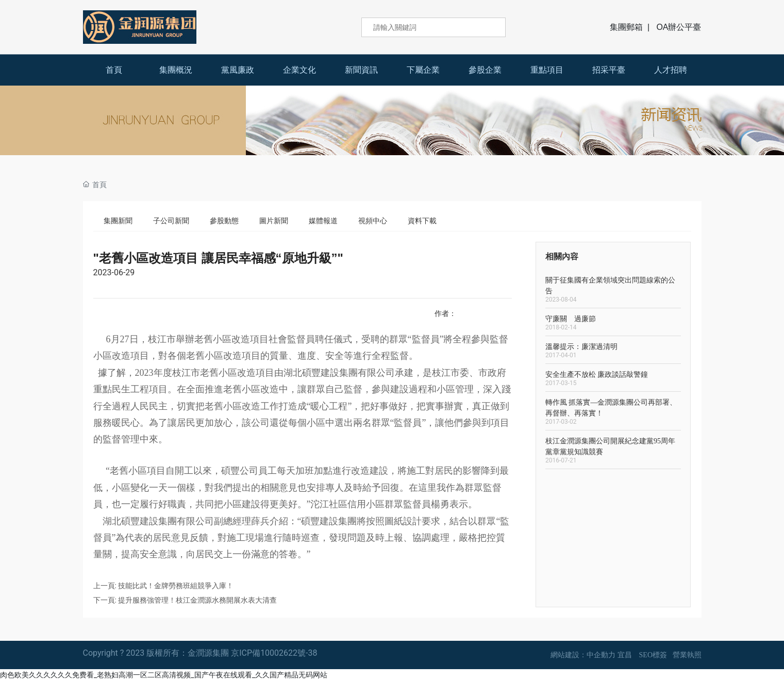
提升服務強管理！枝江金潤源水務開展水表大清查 (197, 600)
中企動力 (601, 655)
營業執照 (687, 655)
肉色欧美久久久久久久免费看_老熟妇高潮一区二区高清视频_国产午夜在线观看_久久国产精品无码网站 (164, 675)
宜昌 (625, 655)
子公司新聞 (171, 221)
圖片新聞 (274, 221)
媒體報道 (323, 221)
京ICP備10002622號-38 (274, 653)
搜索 (491, 27)
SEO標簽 (653, 655)
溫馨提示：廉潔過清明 (581, 347)
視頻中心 (373, 221)
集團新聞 (118, 221)
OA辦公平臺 (679, 27)
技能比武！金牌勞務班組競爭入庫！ (176, 586)
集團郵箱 (626, 27)
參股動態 (224, 221)
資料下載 (422, 221)
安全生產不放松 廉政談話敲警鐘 (597, 375)
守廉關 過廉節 (571, 319)
